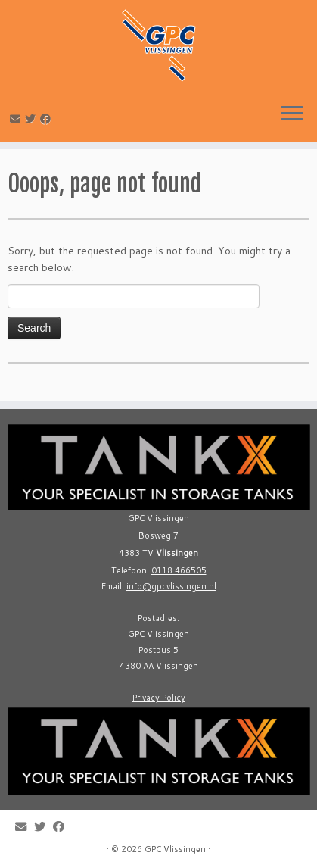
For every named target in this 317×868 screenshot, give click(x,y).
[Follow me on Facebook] (48, 119)
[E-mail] (17, 119)
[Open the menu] (292, 114)
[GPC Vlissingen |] (158, 45)
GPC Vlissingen (175, 849)
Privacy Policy (159, 698)
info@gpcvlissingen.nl (171, 586)
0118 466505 (179, 570)
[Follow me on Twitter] (33, 119)
